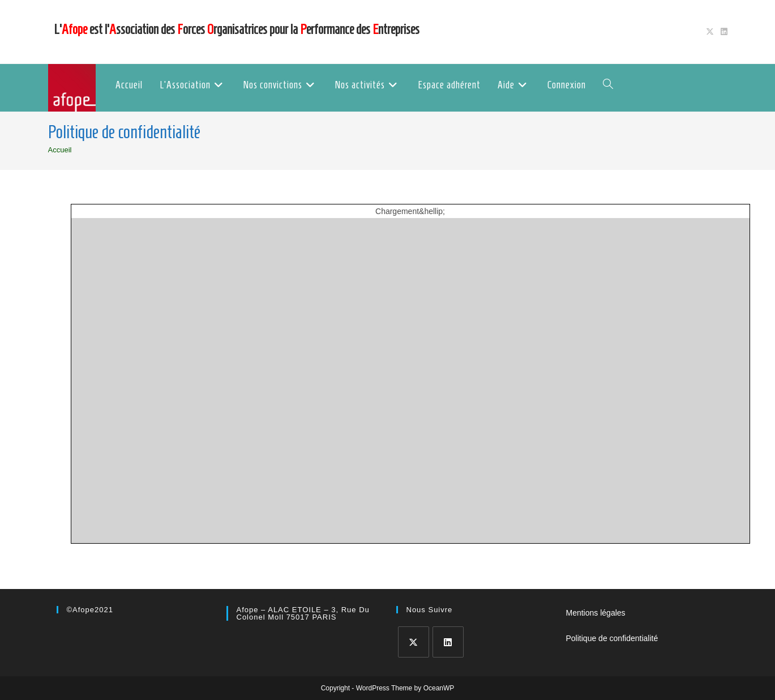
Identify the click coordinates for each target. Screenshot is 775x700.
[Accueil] (60, 150)
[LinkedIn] (448, 642)
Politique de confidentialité (612, 638)
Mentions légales (596, 613)
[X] (414, 642)
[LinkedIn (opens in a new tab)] (722, 32)
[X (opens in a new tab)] (710, 32)
